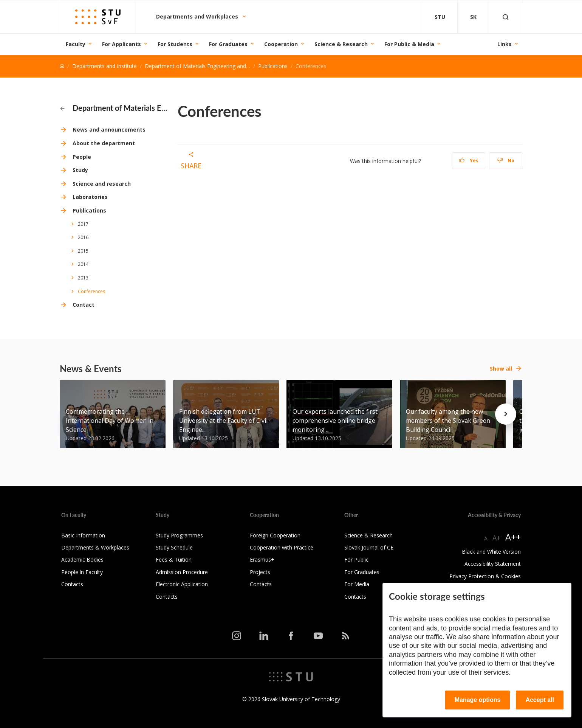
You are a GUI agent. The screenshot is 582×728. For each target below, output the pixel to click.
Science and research (102, 184)
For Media (357, 584)
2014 (83, 264)
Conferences (91, 291)
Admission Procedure (182, 572)
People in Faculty (82, 572)
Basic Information (83, 535)
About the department (104, 143)
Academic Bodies (82, 560)
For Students (175, 44)
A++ (513, 537)
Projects (260, 572)
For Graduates (228, 44)
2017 (83, 224)
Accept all (540, 700)
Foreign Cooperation (275, 535)
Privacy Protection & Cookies (485, 576)
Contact (84, 305)
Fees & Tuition (174, 560)
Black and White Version (491, 552)
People (82, 157)
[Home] (62, 66)
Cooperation (281, 44)
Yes (469, 161)
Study (80, 170)
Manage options (478, 700)
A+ (496, 538)
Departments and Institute (104, 66)
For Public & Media (409, 44)
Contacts (72, 584)
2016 (83, 237)
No (506, 161)
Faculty (76, 44)
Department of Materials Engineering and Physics (205, 66)
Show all (501, 369)
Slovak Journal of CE (369, 547)
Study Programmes (179, 535)
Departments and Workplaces (198, 16)
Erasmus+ (262, 560)
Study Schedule (174, 547)
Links (505, 44)
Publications (273, 66)
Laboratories (90, 197)
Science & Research (341, 44)
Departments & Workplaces (95, 547)
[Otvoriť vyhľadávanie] (506, 17)
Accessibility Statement (493, 564)
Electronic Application (182, 584)
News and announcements (109, 130)
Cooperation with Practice (282, 547)
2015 (83, 251)
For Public (356, 560)
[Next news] (506, 414)
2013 (83, 278)
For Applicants (122, 44)
